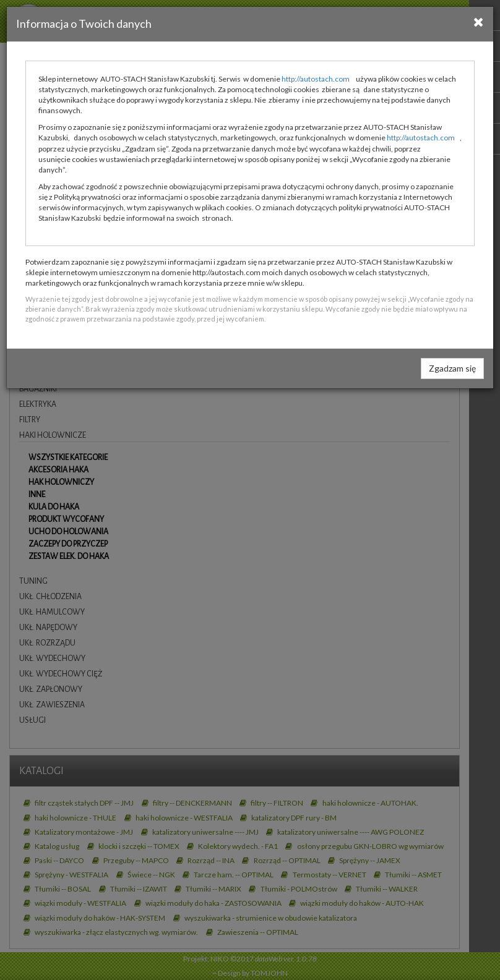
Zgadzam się (452, 368)
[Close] (479, 22)
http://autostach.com (316, 79)
